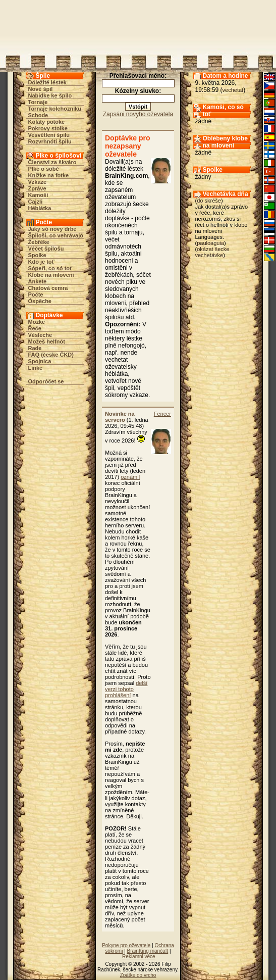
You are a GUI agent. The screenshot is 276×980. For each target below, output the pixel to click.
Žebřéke (39, 242)
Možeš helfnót (47, 341)
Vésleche (40, 335)
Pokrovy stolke (48, 128)
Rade (35, 348)
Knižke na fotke (49, 175)
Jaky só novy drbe (52, 229)
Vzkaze (38, 182)
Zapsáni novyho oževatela (138, 114)
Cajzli (36, 202)
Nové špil (41, 89)
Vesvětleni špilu (49, 135)
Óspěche (40, 301)
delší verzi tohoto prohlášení (126, 689)
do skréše (209, 201)
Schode (38, 115)
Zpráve (37, 188)
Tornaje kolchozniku (55, 109)
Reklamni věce (139, 957)
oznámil (130, 477)
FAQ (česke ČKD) (51, 355)
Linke (36, 368)
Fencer (162, 414)
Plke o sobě (44, 169)
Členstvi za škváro (52, 162)
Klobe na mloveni (51, 275)
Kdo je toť (41, 262)
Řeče (35, 328)
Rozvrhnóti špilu (50, 141)
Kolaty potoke (47, 122)
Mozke (37, 322)
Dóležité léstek (47, 82)
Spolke (37, 255)
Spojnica (40, 361)
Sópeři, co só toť (50, 268)
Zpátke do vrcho (138, 975)
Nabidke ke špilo (50, 95)
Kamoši (38, 195)
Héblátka (40, 208)
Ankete (38, 281)
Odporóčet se (46, 381)
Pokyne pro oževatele (126, 945)
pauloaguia (210, 243)
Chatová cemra (48, 288)
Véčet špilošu (46, 249)
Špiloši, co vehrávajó (56, 235)
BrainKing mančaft (148, 951)
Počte (36, 295)
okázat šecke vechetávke (212, 252)
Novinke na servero (120, 417)
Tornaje (38, 102)
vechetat (233, 90)
